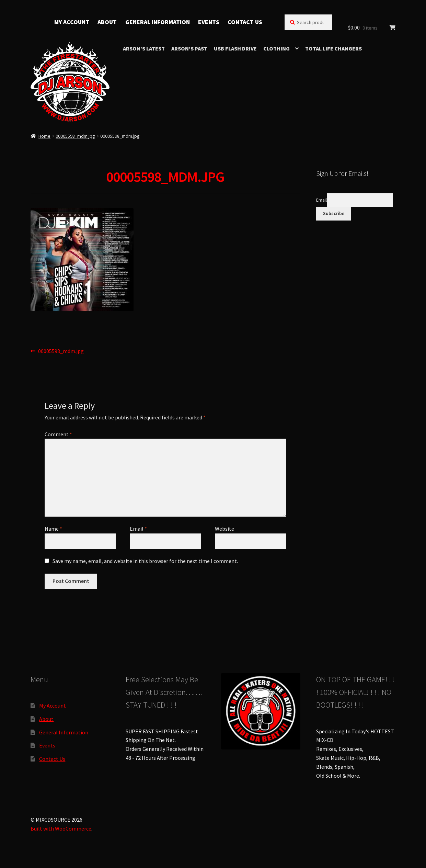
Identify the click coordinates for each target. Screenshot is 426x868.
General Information (158, 22)
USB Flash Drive (235, 48)
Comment (58, 434)
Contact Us (245, 22)
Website (224, 529)
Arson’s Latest (144, 48)
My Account (72, 22)
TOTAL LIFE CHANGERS (333, 48)
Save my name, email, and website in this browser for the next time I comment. (145, 561)
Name (53, 529)
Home (44, 136)
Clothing (277, 48)
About (107, 22)
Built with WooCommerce (61, 828)
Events (209, 22)
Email (138, 529)
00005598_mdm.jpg (75, 136)
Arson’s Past (189, 48)
